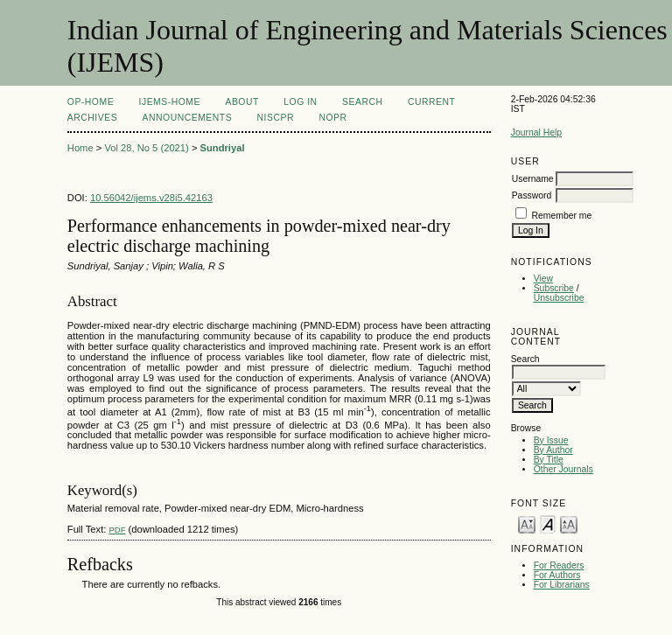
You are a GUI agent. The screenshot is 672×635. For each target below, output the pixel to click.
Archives (92, 118)
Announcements (188, 118)
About (241, 102)
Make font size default (548, 523)
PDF (117, 530)
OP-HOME (91, 102)
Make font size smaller (527, 523)
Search (362, 102)
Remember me (562, 216)
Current (431, 102)
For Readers (559, 565)
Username (533, 179)
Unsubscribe (559, 298)
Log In (300, 102)
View (543, 279)
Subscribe (554, 288)
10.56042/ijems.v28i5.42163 (151, 198)
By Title (549, 460)
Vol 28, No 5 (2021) (146, 148)
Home (80, 148)
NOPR (332, 118)
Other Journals (563, 469)
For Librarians (562, 585)
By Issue (551, 440)
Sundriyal (223, 148)
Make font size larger (569, 523)
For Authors (557, 575)
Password (532, 195)
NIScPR (276, 118)
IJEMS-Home (170, 102)
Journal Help (536, 133)
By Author (553, 450)
